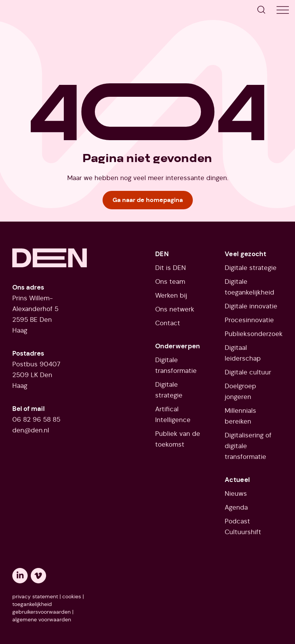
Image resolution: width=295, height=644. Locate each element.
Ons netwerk (175, 309)
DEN (162, 254)
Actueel (237, 480)
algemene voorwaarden (42, 619)
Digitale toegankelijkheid (249, 287)
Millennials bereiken (240, 416)
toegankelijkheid (32, 604)
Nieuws (236, 493)
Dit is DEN (171, 268)
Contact (168, 323)
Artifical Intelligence (173, 414)
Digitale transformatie (176, 365)
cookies (72, 596)
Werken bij (171, 295)
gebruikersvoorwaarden (41, 612)
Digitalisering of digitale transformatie (248, 446)
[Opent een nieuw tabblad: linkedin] (20, 576)
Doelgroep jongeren (240, 391)
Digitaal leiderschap (243, 353)
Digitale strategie (169, 390)
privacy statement (35, 596)
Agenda (236, 507)
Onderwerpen (178, 346)
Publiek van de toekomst (178, 439)
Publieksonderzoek (254, 334)
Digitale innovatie (251, 306)
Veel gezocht (245, 254)
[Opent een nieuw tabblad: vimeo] (38, 576)
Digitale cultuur (248, 372)
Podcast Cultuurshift (243, 526)
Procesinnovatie (249, 320)
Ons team (170, 281)
